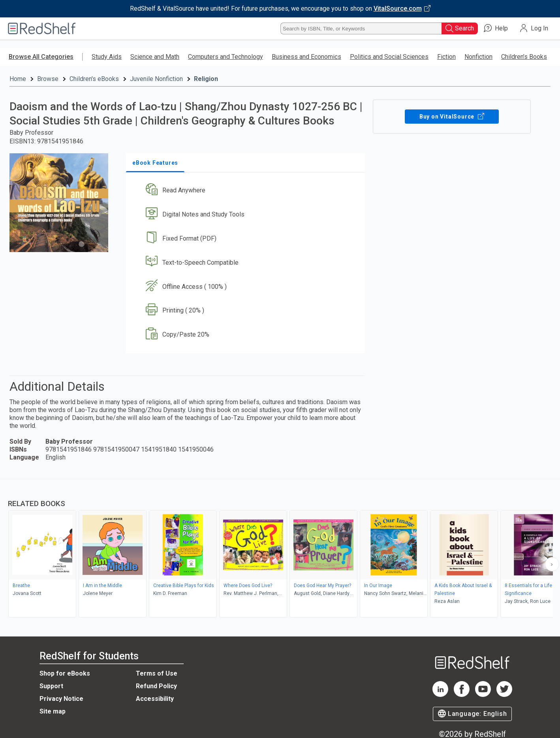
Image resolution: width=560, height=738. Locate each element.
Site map (53, 711)
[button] (247, 191)
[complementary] (280, 549)
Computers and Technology (226, 57)
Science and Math (155, 57)
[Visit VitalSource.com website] (280, 9)
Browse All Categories (41, 57)
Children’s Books (524, 57)
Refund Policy (156, 686)
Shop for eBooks (65, 673)
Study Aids (107, 57)
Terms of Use (157, 673)
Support (51, 686)
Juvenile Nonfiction (156, 79)
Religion (206, 79)
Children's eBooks (94, 79)
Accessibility (155, 699)
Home (18, 79)
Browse (48, 79)
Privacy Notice (61, 699)
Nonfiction (478, 57)
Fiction (446, 57)
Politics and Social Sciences (389, 57)
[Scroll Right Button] (552, 564)
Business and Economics (306, 57)
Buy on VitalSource (452, 117)
